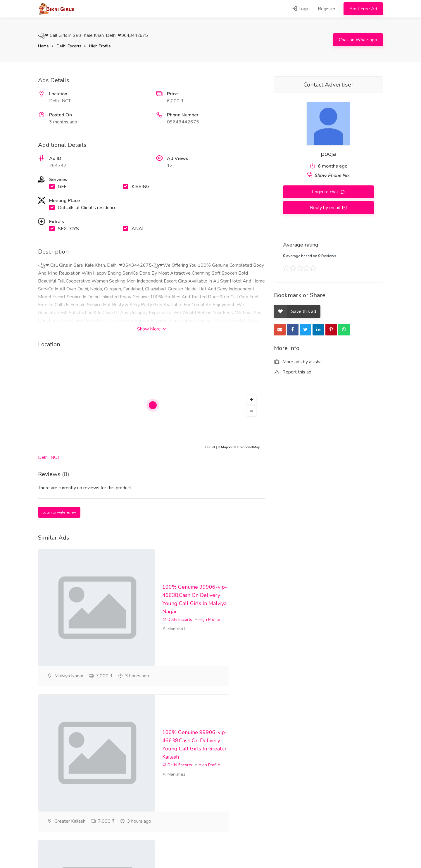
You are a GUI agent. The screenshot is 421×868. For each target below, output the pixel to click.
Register (327, 9)
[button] (251, 400)
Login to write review (59, 512)
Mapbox (227, 447)
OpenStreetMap (248, 447)
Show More (151, 329)
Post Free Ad (363, 9)
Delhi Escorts (69, 46)
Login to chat (326, 192)
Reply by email (326, 208)
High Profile (100, 46)
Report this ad (293, 372)
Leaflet (210, 447)
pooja (328, 154)
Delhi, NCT (49, 457)
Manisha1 (174, 641)
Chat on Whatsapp (358, 40)
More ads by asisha (298, 362)
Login (301, 9)
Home (43, 46)
